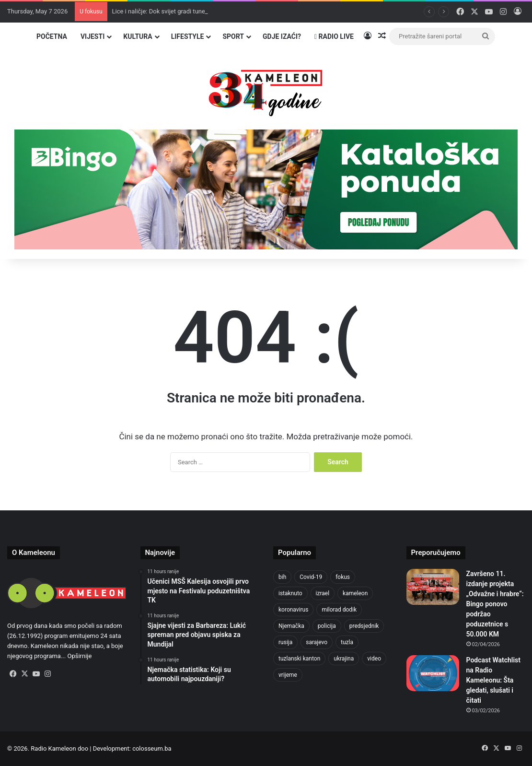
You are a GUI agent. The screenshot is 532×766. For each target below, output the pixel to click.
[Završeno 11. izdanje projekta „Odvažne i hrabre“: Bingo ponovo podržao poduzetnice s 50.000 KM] (433, 587)
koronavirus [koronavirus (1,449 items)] (293, 610)
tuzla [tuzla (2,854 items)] (347, 642)
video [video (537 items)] (374, 659)
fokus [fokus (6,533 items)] (343, 577)
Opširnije (79, 656)
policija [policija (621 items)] (327, 626)
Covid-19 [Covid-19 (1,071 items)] (311, 577)
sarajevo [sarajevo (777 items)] (317, 642)
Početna (52, 36)
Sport (233, 36)
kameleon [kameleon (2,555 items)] (355, 593)
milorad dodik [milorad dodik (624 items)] (339, 610)
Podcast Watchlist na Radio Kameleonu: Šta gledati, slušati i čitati (493, 680)
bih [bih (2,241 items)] (282, 577)
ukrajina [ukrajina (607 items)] (344, 659)
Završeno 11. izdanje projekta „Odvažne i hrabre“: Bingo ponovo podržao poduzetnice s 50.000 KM (495, 604)
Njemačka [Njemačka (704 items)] (291, 626)
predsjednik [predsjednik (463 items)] (364, 626)
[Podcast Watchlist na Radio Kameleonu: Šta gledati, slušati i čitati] (433, 673)
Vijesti (93, 36)
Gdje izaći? (282, 36)
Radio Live (334, 36)
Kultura (138, 36)
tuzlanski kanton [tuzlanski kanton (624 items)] (299, 659)
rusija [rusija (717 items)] (285, 642)
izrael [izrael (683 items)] (323, 593)
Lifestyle (188, 36)
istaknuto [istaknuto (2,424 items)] (290, 593)
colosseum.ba (152, 748)
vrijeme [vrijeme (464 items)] (288, 675)
